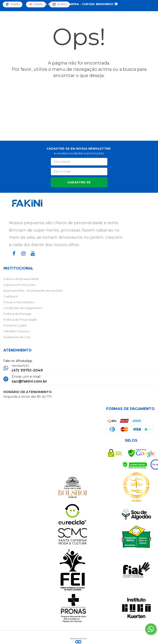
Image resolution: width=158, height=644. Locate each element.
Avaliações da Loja (17, 337)
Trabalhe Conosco (17, 331)
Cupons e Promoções (19, 285)
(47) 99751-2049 (27, 370)
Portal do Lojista (15, 325)
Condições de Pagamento (23, 308)
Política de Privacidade (20, 320)
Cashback (11, 296)
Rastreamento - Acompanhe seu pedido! (33, 291)
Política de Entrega (17, 314)
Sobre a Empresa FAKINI (21, 279)
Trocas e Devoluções (19, 302)
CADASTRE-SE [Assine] (79, 182)
